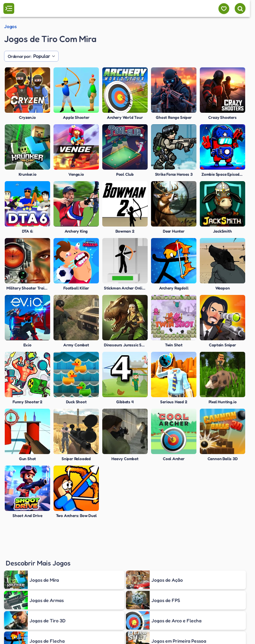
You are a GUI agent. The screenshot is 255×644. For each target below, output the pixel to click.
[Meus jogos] (224, 9)
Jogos (10, 26)
